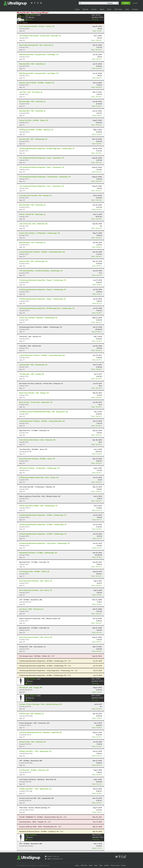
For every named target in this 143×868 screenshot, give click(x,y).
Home (77, 9)
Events (94, 9)
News (102, 9)
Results (86, 9)
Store (109, 9)
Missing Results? (23, 13)
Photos (29, 20)
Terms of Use (115, 865)
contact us (56, 856)
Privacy (123, 865)
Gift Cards (118, 9)
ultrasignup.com (57, 859)
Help (127, 9)
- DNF (37, 656)
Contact (135, 9)
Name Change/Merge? (40, 13)
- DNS (45, 661)
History (95, 20)
